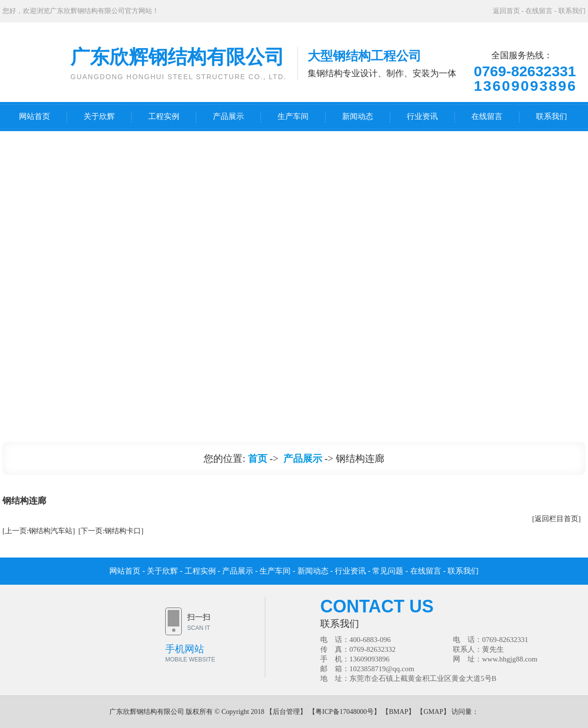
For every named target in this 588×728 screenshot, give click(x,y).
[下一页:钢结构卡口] (111, 531)
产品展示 (228, 116)
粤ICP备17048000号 (345, 712)
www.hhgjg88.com (510, 659)
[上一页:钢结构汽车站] (39, 531)
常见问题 (388, 571)
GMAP (433, 712)
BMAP (398, 712)
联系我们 (572, 11)
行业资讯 (422, 116)
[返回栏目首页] (556, 519)
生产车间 (293, 116)
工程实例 (164, 116)
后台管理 (286, 712)
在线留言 (539, 11)
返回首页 (506, 11)
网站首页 (35, 116)
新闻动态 (358, 116)
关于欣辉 (99, 116)
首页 (258, 458)
